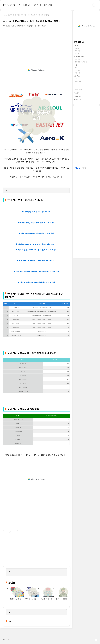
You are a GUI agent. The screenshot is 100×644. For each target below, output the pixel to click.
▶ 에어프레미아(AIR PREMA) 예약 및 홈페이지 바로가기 (36, 271)
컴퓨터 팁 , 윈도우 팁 (81, 62)
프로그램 (77, 59)
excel (76, 79)
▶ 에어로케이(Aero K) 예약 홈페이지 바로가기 (36, 282)
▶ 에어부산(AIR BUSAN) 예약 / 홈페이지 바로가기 (36, 244)
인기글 (84, 168)
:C (75, 87)
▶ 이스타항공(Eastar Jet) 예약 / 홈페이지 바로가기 (36, 250)
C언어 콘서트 (79, 90)
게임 (75, 65)
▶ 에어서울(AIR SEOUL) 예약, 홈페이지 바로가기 (36, 261)
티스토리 (77, 93)
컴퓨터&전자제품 (79, 57)
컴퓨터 (77, 48)
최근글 (78, 168)
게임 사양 (78, 73)
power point (78, 81)
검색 (94, 5)
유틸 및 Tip (77, 99)
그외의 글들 (78, 96)
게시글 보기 (27, 5)
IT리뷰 (76, 46)
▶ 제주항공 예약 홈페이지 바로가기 (36, 212)
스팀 (76, 68)
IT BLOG (9, 5)
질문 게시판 (37, 5)
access (77, 84)
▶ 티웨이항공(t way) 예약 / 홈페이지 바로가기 (36, 223)
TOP (96, 640)
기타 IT (77, 53)
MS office (77, 76)
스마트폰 (77, 51)
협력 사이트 (48, 5)
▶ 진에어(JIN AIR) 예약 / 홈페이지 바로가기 (36, 233)
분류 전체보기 (80, 42)
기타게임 (77, 70)
